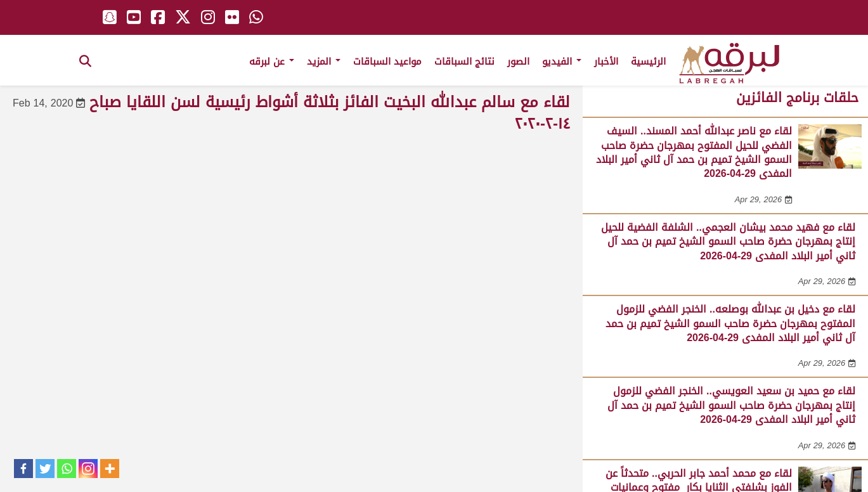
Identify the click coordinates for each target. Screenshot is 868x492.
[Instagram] (88, 469)
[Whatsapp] (67, 469)
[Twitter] (45, 469)
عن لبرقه (272, 61)
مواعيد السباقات (387, 61)
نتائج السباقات (464, 61)
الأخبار (606, 61)
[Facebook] (23, 469)
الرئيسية (648, 61)
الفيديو (562, 61)
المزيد (324, 61)
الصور (518, 61)
